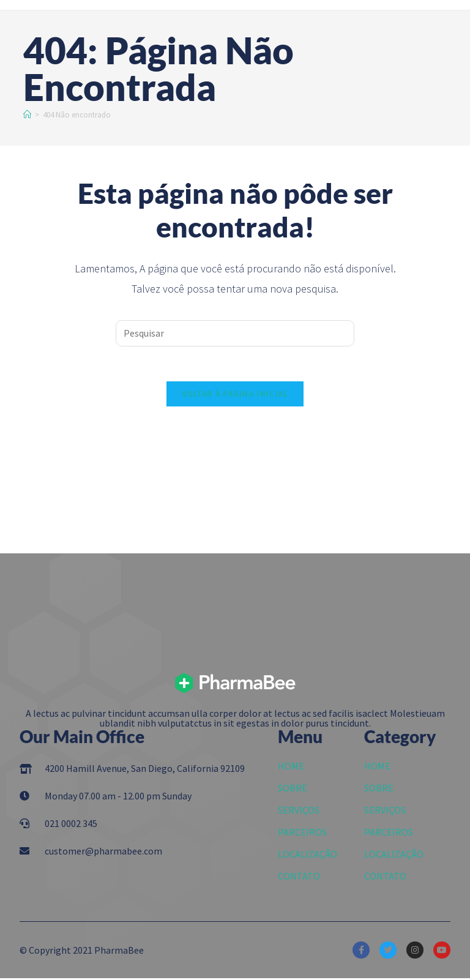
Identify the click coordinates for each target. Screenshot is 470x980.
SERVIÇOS (299, 812)
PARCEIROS (302, 834)
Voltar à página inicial (235, 396)
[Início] (27, 115)
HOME (291, 768)
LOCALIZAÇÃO (308, 856)
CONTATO (299, 878)
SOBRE (293, 790)
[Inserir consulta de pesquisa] (235, 333)
